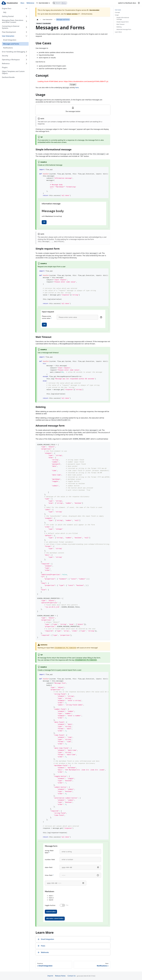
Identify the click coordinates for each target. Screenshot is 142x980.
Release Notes (60, 976)
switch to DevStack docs (127, 3)
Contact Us (72, 976)
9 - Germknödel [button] (42, 3)
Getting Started (8, 16)
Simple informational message (123, 18)
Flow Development (9, 32)
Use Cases (118, 10)
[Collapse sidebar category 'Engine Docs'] (26, 8)
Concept (117, 12)
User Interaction (8, 36)
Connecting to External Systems (11, 27)
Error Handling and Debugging (14, 52)
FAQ (5, 12)
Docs (22, 3)
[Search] (60, 3)
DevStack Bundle (8, 77)
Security (5, 56)
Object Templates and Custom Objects (13, 72)
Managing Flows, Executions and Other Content (13, 21)
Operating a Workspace (11, 60)
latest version (72, 14)
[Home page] (37, 20)
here (77, 87)
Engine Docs (7, 8)
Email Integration (10, 40)
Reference (30, 3)
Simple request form (123, 22)
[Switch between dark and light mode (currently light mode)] (139, 3)
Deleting (119, 27)
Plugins (5, 67)
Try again (73, 85)
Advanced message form (124, 29)
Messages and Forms (11, 44)
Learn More (118, 32)
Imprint (50, 976)
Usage (117, 15)
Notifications (8, 48)
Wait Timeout (121, 24)
